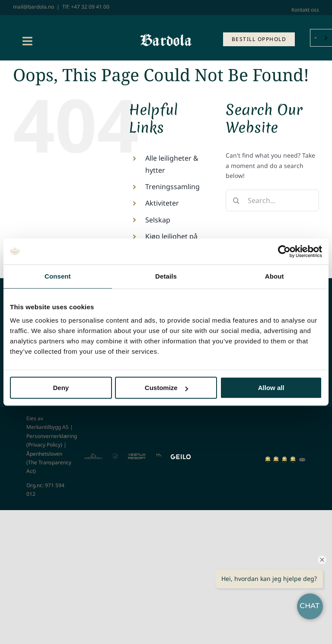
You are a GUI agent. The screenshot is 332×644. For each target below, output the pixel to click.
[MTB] (93, 456)
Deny (61, 388)
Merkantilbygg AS (48, 427)
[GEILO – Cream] (181, 456)
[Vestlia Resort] (137, 456)
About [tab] (275, 276)
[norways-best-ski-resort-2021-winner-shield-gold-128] (285, 459)
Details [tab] (166, 276)
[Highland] (159, 456)
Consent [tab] (58, 276)
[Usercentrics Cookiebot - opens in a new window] (284, 251)
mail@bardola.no (34, 7)
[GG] (115, 456)
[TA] (302, 459)
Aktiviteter (162, 203)
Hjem (32, 67)
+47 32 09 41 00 (90, 7)
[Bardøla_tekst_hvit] (166, 36)
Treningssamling (172, 187)
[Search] (236, 200)
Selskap (158, 220)
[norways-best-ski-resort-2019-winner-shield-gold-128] (268, 459)
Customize (166, 388)
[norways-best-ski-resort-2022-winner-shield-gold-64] (293, 459)
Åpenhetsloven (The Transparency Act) (49, 463)
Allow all (271, 388)
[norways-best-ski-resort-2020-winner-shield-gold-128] (276, 459)
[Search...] (272, 200)
